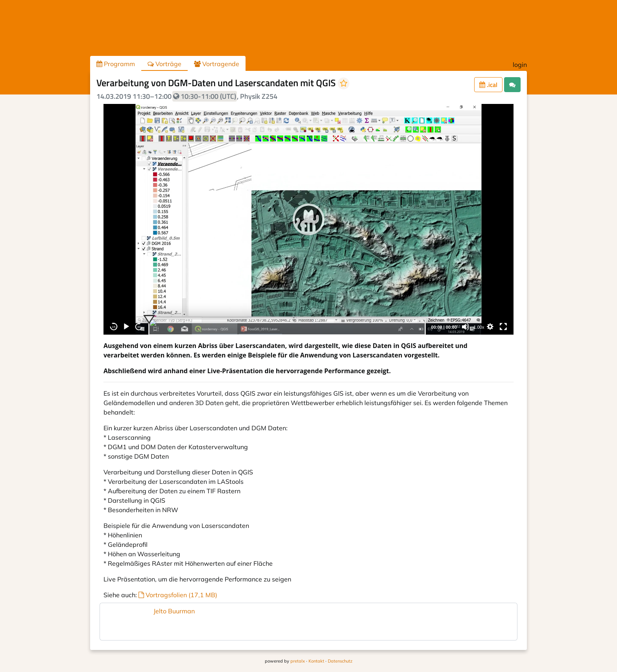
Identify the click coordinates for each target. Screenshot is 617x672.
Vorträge (164, 64)
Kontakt (316, 661)
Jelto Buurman (174, 611)
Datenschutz (340, 661)
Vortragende (217, 64)
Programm (116, 64)
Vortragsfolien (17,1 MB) (178, 595)
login (520, 65)
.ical (488, 85)
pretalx (298, 661)
